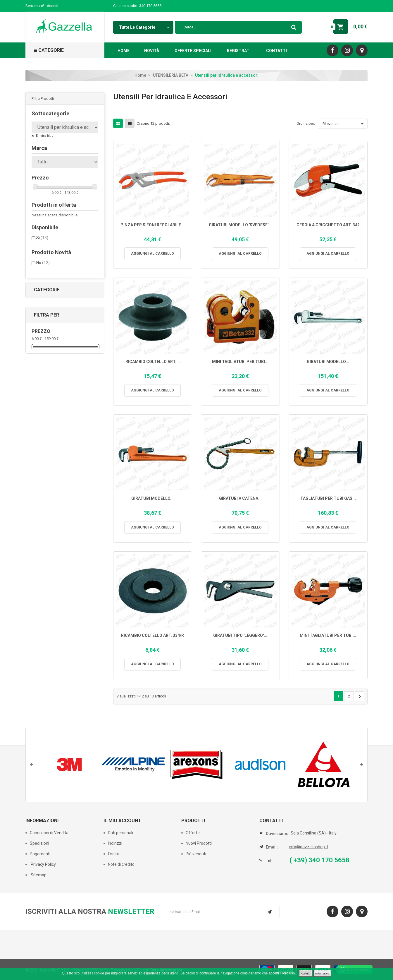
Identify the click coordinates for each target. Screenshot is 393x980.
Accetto (306, 973)
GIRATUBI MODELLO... (328, 362)
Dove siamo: (278, 834)
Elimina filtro (44, 136)
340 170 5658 (150, 6)
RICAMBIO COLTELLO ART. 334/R (152, 636)
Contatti (276, 51)
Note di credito (121, 864)
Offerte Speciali (193, 51)
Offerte (193, 833)
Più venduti (196, 854)
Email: (272, 847)
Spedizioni (39, 843)
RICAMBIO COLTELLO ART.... (153, 362)
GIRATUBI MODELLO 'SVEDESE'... (240, 225)
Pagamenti (40, 854)
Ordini (113, 854)
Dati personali (120, 833)
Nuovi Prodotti (199, 843)
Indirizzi (115, 843)
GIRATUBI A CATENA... (240, 498)
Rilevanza (344, 124)
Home (124, 51)
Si (42, 238)
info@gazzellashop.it (308, 847)
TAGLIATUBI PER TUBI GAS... (328, 498)
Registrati (239, 51)
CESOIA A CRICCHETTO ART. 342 (328, 225)
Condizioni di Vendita (49, 833)
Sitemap (38, 875)
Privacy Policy (43, 864)
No (43, 263)
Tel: (269, 861)
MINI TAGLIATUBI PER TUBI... (240, 362)
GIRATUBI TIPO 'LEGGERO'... (240, 636)
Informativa (322, 973)
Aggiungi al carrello (152, 254)
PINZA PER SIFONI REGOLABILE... (152, 225)
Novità (152, 51)
